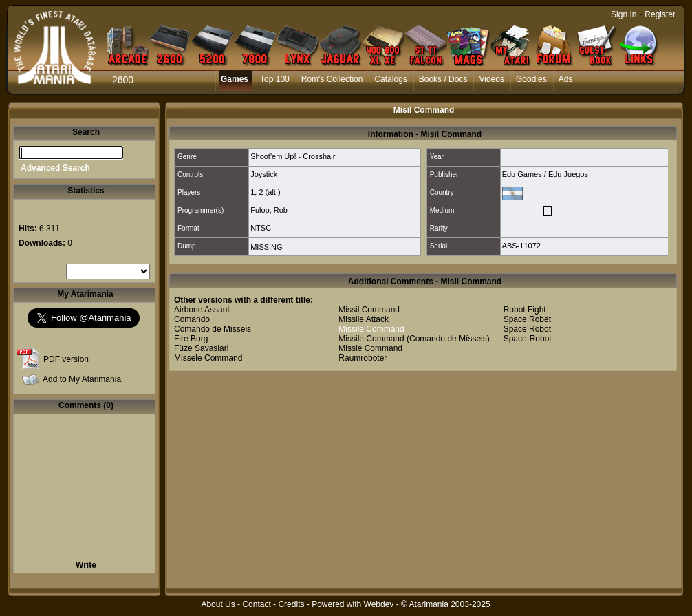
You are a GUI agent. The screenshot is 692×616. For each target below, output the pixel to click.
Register (660, 14)
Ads (566, 79)
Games (235, 79)
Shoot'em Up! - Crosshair (293, 156)
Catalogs (390, 79)
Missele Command (208, 358)
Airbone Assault (203, 310)
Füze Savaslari (201, 348)
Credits (291, 604)
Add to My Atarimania (82, 379)
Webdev (379, 604)
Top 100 (275, 79)
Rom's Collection (332, 79)
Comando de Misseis (213, 329)
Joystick (264, 174)
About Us (218, 604)
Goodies (531, 79)
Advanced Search (55, 168)
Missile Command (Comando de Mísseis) (414, 339)
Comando (192, 319)
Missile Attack (364, 319)
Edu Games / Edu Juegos (545, 174)
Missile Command (371, 329)
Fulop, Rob (269, 210)
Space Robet (527, 319)
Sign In (624, 14)
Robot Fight (525, 310)
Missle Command (370, 348)
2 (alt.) (269, 192)
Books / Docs (443, 79)
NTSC (261, 228)
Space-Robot (528, 339)
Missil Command (369, 310)
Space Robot (527, 329)
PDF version (66, 359)
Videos (491, 79)
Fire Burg (191, 339)
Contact (256, 604)
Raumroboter (363, 358)
